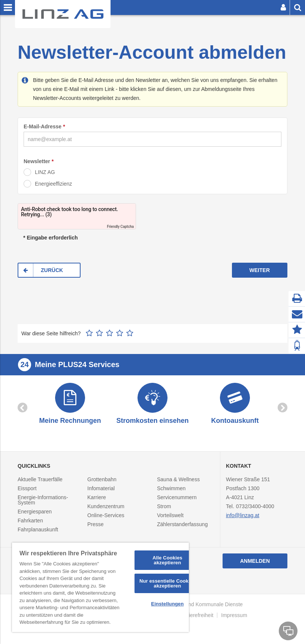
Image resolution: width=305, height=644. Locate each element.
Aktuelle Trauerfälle (40, 479)
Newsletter (37, 161)
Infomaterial (101, 488)
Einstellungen (167, 604)
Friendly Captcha (120, 227)
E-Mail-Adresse (43, 126)
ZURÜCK (52, 270)
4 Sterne (120, 333)
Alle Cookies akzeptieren (167, 560)
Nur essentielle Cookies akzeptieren (167, 583)
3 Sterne (110, 333)
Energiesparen (35, 512)
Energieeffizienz (53, 184)
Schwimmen (171, 488)
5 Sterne (130, 333)
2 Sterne (99, 333)
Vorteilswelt (170, 515)
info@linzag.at (243, 515)
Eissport (27, 488)
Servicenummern (177, 497)
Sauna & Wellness (178, 479)
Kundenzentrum (106, 506)
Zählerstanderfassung (182, 524)
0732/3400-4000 (255, 506)
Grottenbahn (102, 479)
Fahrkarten (30, 521)
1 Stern (89, 333)
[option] (70, 404)
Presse (96, 524)
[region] (100, 587)
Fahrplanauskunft (38, 529)
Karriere (97, 497)
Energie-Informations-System (43, 500)
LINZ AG (45, 172)
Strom (164, 506)
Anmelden (255, 561)
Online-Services (106, 515)
